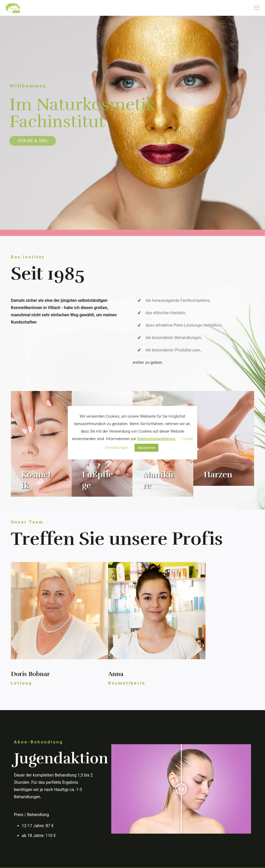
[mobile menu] (257, 8)
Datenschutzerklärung (156, 439)
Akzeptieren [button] (146, 448)
